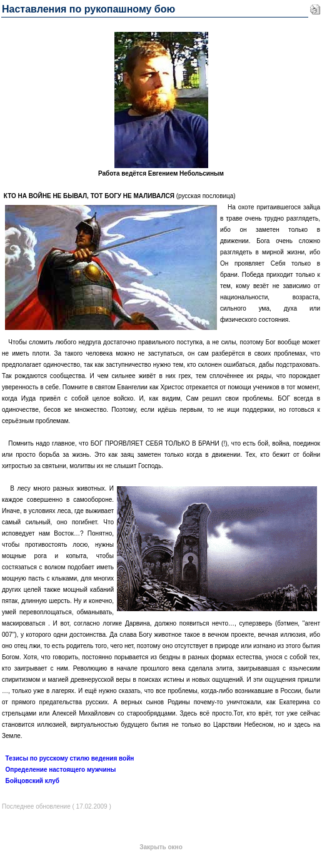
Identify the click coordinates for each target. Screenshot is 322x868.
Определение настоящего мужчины (61, 770)
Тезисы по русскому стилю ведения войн (70, 758)
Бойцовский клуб (33, 781)
